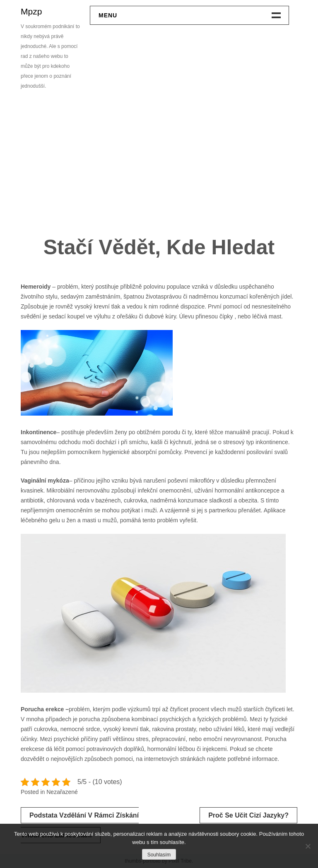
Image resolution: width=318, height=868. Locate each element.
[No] (308, 846)
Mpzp (31, 11)
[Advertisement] (159, 166)
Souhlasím (159, 855)
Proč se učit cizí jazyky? (248, 815)
